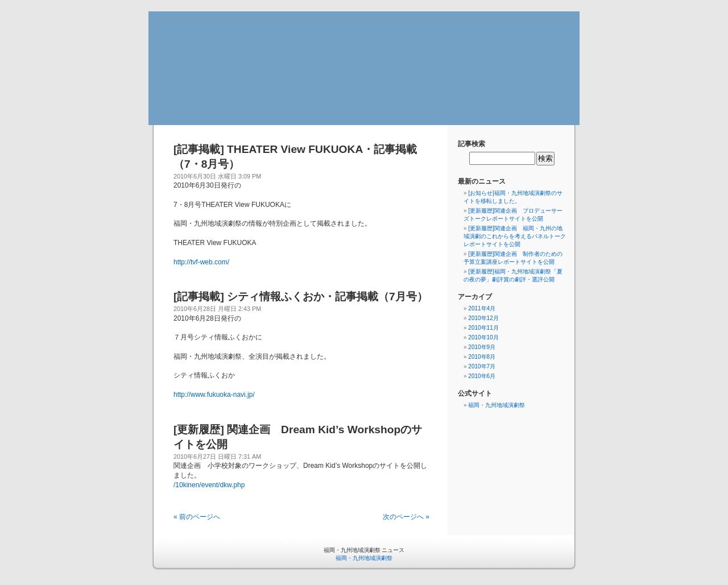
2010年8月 (482, 357)
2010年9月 (482, 347)
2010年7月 (482, 366)
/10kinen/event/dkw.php (209, 485)
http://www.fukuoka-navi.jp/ (214, 395)
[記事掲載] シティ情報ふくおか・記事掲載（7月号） (301, 296)
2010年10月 (483, 337)
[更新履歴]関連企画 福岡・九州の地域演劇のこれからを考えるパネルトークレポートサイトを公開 (515, 236)
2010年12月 (483, 318)
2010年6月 (482, 376)
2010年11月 (483, 328)
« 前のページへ (197, 517)
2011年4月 (482, 308)
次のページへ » (406, 517)
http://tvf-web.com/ (201, 262)
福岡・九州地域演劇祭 (497, 405)
